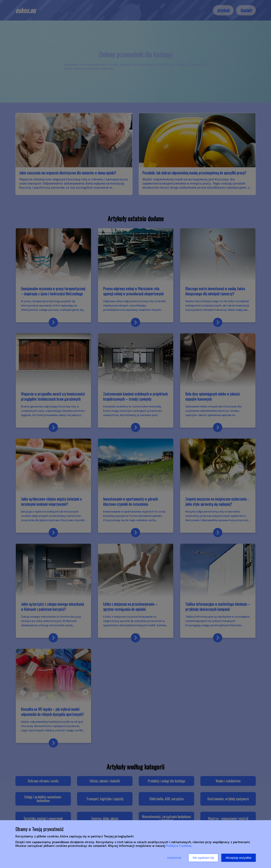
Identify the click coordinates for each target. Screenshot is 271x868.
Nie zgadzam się (203, 858)
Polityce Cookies (179, 846)
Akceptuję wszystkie (238, 858)
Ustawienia (174, 858)
